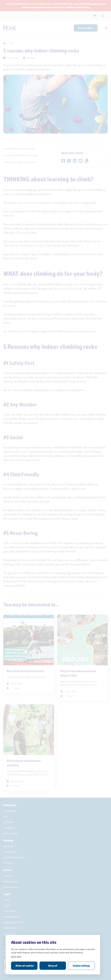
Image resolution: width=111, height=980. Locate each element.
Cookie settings (81, 966)
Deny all (53, 966)
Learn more (16, 956)
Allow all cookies (25, 966)
